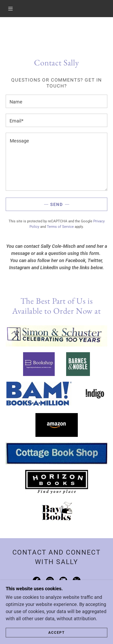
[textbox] (56, 101)
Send (57, 204)
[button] (11, 9)
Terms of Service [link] (60, 227)
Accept (56, 633)
